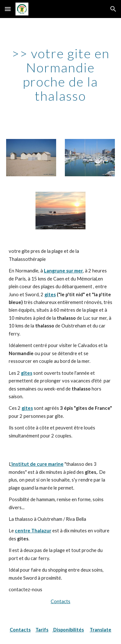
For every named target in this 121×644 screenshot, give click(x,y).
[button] (8, 9)
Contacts (60, 601)
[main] (61, 75)
